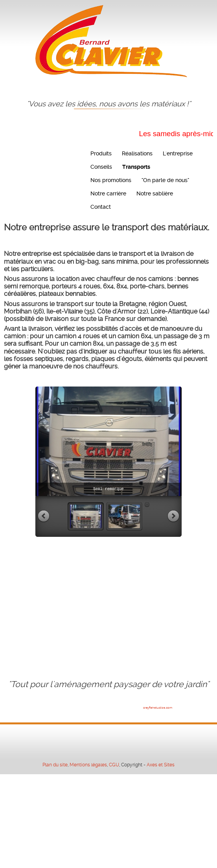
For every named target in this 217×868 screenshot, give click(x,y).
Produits (101, 153)
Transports (136, 167)
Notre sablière (155, 193)
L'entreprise (178, 153)
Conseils (101, 167)
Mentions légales (88, 765)
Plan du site (55, 765)
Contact (101, 207)
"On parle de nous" (165, 180)
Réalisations (137, 153)
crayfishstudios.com (158, 708)
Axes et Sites (161, 765)
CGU (114, 765)
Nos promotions (111, 180)
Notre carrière (108, 193)
